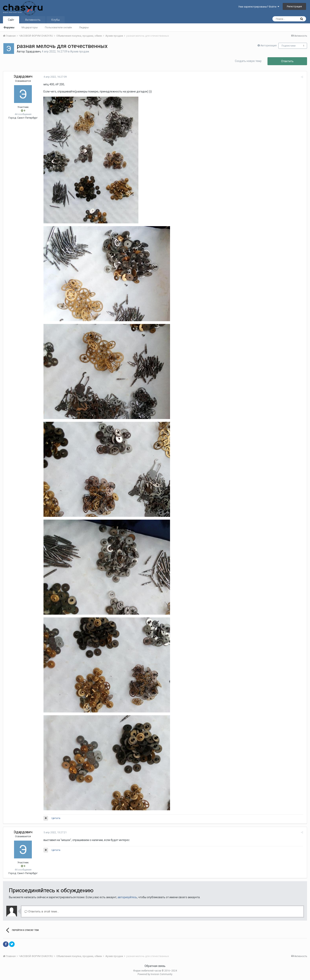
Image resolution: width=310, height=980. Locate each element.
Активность (33, 20)
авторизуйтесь (127, 897)
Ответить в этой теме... (42, 911)
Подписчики (289, 46)
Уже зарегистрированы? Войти (259, 7)
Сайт (11, 20)
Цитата (55, 818)
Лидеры (84, 27)
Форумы (9, 27)
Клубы (56, 20)
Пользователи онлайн (58, 27)
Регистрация (294, 6)
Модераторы (30, 27)
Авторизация (268, 45)
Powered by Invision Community (155, 974)
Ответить (287, 61)
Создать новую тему (248, 61)
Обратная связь (155, 966)
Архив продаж (80, 51)
